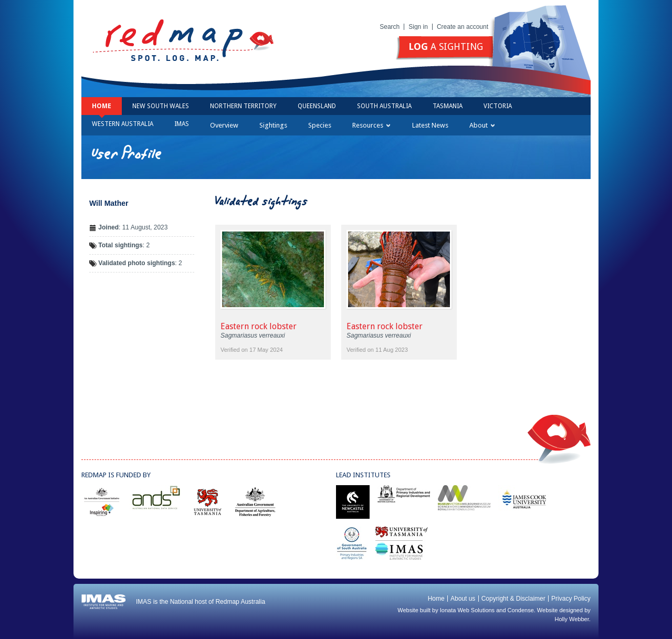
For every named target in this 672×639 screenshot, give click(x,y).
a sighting (446, 46)
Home (102, 106)
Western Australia (123, 124)
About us (463, 599)
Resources (371, 125)
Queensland (317, 106)
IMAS (182, 124)
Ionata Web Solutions (467, 610)
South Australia (384, 106)
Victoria (498, 106)
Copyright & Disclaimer (513, 599)
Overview (224, 125)
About (482, 125)
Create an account (463, 27)
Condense (521, 610)
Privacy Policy (571, 599)
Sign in (418, 27)
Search (390, 27)
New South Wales (161, 106)
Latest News (430, 125)
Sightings (273, 125)
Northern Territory (243, 106)
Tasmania (448, 106)
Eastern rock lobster (259, 326)
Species (320, 125)
